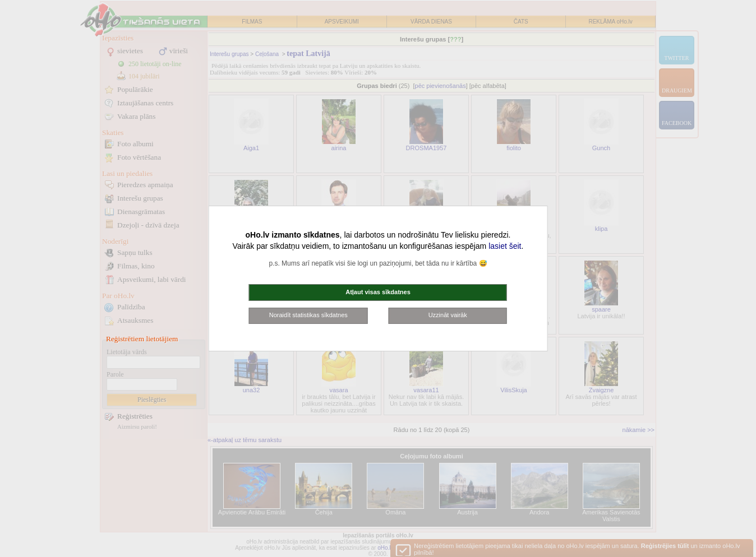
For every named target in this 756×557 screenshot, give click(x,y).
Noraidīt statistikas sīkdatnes (308, 315)
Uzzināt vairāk (448, 315)
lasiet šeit (505, 246)
